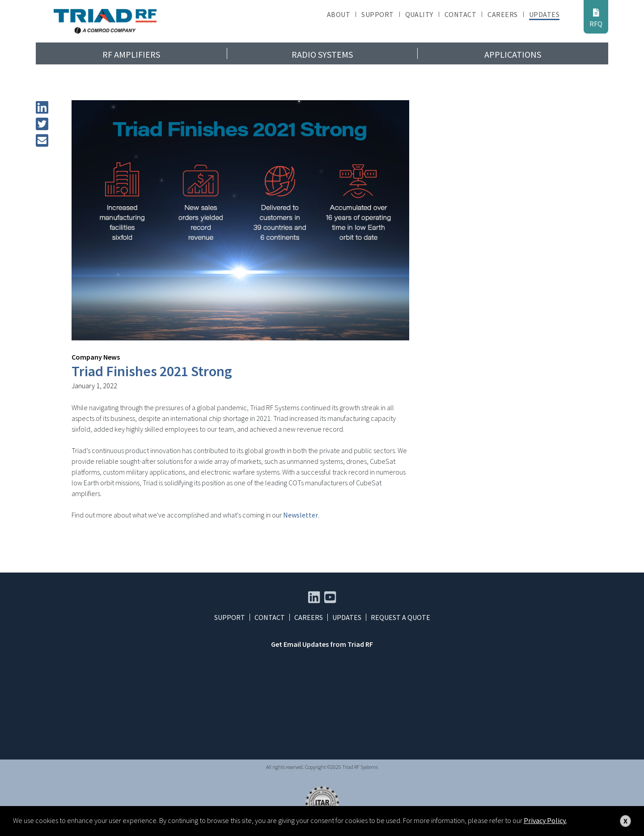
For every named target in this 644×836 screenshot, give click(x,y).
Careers (502, 14)
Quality (419, 14)
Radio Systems (322, 54)
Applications (513, 54)
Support (377, 14)
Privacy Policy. (545, 820)
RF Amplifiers (131, 54)
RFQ (596, 18)
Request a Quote (400, 617)
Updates (544, 14)
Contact (460, 14)
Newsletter (301, 515)
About (339, 14)
